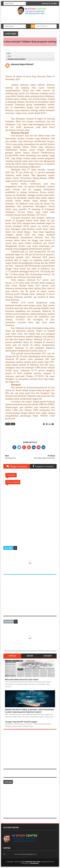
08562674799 (10, 854)
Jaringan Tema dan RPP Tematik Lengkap (21, 722)
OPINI (9, 56)
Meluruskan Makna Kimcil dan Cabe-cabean (22, 679)
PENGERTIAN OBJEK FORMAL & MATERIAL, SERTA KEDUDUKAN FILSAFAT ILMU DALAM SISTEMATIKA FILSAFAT (29, 711)
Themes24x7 (34, 863)
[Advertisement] (30, 597)
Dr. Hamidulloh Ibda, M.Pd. (31, 862)
